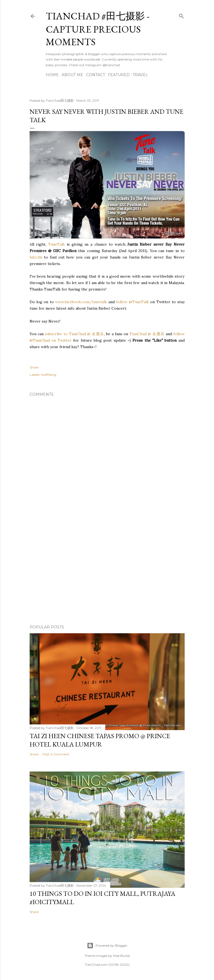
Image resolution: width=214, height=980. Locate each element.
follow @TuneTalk (132, 302)
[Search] (181, 15)
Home (52, 75)
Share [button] (34, 367)
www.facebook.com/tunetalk (81, 302)
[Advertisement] (107, 574)
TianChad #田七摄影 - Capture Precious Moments (98, 29)
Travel (140, 75)
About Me (72, 75)
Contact (96, 75)
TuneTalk (57, 244)
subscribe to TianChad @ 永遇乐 (74, 334)
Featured (119, 75)
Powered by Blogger (107, 946)
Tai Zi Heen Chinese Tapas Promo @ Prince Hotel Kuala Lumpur (100, 740)
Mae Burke (121, 956)
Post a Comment (56, 754)
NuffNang (49, 375)
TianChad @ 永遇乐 (147, 334)
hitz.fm (36, 257)
